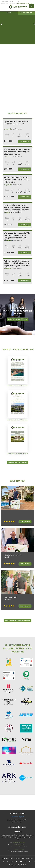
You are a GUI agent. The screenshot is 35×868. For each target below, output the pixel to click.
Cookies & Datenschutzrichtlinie (17, 820)
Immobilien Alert (26, 13)
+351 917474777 (19, 849)
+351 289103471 (9, 3)
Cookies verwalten (17, 822)
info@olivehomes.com (25, 4)
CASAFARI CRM (21, 865)
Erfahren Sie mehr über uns (18, 319)
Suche (9, 13)
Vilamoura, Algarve (17, 817)
